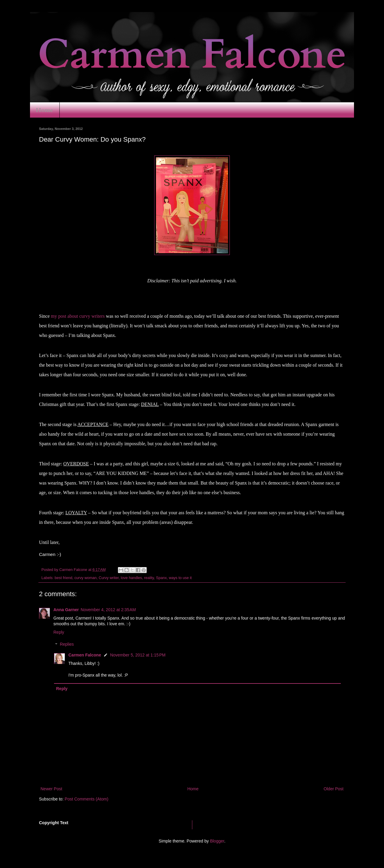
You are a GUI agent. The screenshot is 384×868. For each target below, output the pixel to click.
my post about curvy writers (78, 316)
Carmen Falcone (85, 655)
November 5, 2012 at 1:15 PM (138, 655)
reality (149, 578)
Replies (67, 644)
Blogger (217, 841)
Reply (59, 632)
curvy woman (85, 578)
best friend (63, 578)
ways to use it (180, 578)
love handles (132, 578)
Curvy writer (109, 578)
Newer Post (51, 789)
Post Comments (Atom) (87, 799)
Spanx (161, 578)
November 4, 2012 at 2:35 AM (108, 610)
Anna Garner (66, 610)
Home (45, 110)
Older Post (334, 789)
